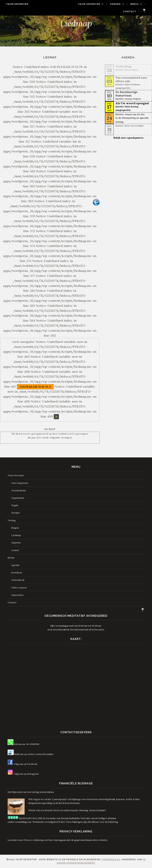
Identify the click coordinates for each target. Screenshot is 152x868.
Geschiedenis (19, 491)
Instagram (33, 774)
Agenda (15, 565)
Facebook (32, 764)
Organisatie (18, 498)
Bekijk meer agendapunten (128, 138)
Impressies (17, 595)
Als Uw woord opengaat (132, 103)
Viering (117, 4)
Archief (15, 550)
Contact (131, 11)
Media (136, 4)
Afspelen (16, 543)
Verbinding (123, 66)
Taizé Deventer (16, 4)
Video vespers (19, 588)
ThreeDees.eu (111, 860)
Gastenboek (18, 580)
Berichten (17, 573)
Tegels (15, 505)
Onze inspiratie (20, 483)
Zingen (15, 528)
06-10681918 (33, 744)
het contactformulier (42, 754)
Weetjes (16, 513)
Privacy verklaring (34, 840)
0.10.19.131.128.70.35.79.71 (35, 387)
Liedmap (16, 535)
